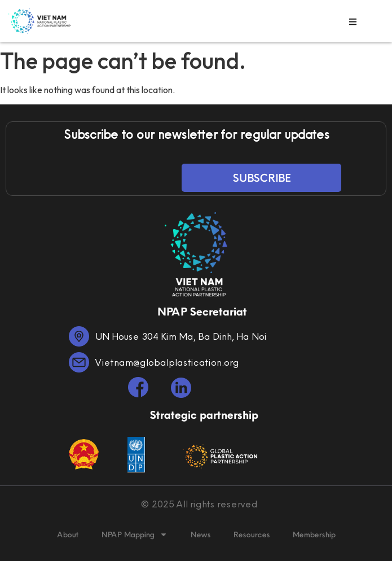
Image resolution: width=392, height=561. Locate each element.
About (68, 534)
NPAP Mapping (134, 534)
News (200, 534)
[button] (353, 22)
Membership (314, 534)
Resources (251, 534)
